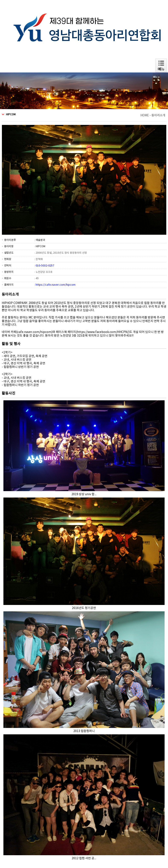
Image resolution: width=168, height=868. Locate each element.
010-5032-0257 (45, 266)
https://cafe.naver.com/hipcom (56, 285)
